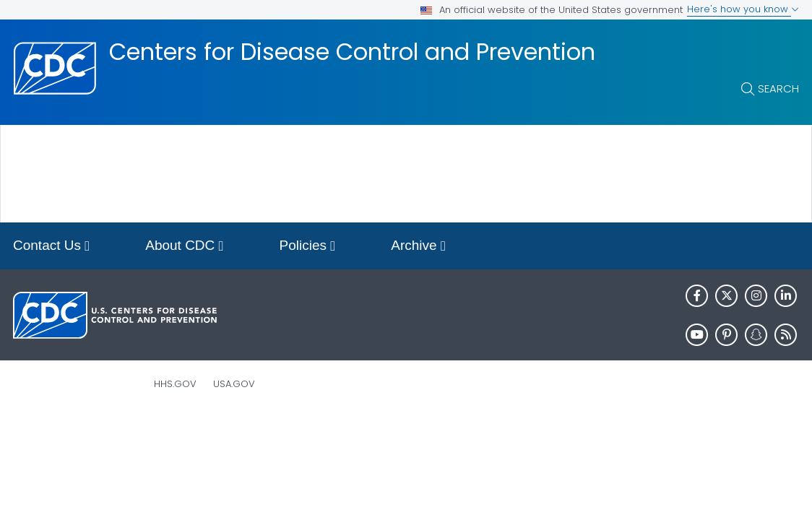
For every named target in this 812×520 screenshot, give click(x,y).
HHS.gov (175, 384)
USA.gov (234, 384)
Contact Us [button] (51, 247)
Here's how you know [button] (743, 9)
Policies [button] (308, 247)
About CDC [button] (184, 247)
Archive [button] (418, 247)
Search (778, 88)
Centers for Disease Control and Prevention (352, 52)
